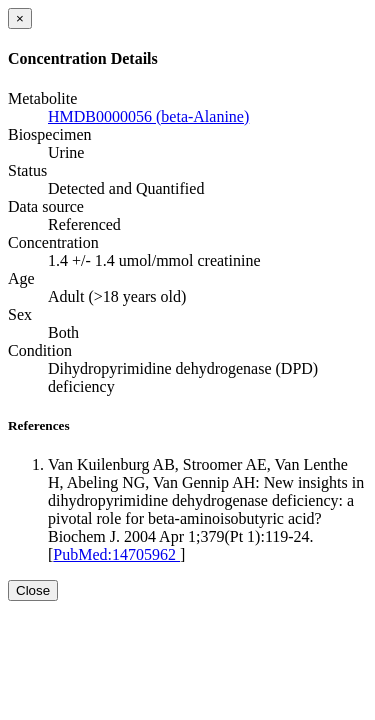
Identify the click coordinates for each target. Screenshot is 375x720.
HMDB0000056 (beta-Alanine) (148, 116)
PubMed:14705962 (116, 554)
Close (33, 590)
